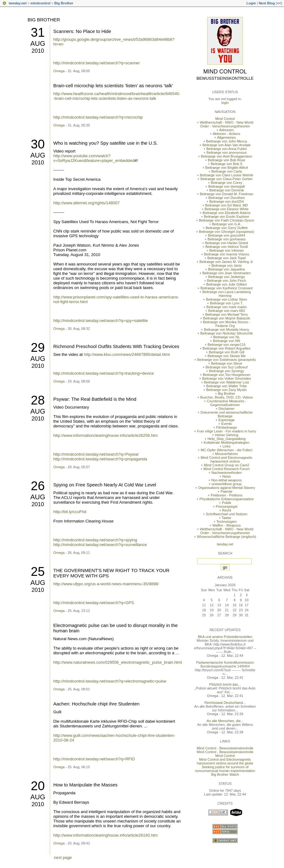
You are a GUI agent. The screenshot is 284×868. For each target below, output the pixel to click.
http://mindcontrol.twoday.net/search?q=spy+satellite (101, 321)
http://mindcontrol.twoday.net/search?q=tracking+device (104, 373)
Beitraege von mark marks (227, 307)
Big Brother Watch (225, 774)
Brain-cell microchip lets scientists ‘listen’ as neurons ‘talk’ (113, 86)
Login (251, 3)
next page (63, 857)
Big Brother (64, 3)
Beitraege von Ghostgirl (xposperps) (227, 232)
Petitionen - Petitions (226, 495)
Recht (226, 510)
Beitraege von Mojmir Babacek (227, 318)
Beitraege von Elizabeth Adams (226, 213)
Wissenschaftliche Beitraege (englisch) (226, 537)
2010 (38, 51)
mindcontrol (40, 3)
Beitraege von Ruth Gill (226, 352)
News (227, 476)
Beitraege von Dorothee (227, 198)
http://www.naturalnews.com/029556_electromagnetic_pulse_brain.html (118, 662)
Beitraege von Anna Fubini (226, 149)
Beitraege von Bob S (226, 164)
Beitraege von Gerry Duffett (227, 228)
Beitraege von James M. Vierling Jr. (226, 262)
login (225, 103)
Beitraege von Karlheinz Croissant (227, 288)
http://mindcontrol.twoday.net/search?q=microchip (98, 117)
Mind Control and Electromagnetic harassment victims (227, 459)
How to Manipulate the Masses (85, 785)
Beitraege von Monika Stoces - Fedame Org (227, 324)
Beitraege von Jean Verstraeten (227, 273)
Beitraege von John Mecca (227, 141)
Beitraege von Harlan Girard (226, 243)
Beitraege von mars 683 (226, 311)
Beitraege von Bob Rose (226, 160)
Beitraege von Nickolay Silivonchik (227, 333)
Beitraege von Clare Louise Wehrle (227, 175)
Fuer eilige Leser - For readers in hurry (227, 431)
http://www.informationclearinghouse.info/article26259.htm (105, 435)
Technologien (226, 522)
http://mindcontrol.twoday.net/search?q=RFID (94, 759)
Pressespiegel (226, 506)
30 (38, 144)
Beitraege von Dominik (226, 190)
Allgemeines (226, 137)
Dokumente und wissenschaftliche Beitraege (227, 414)
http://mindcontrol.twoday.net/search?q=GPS (94, 603)
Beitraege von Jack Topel (226, 258)
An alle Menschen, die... (225, 721)
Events (227, 424)
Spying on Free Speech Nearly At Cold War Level (105, 485)
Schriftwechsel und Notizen (226, 514)
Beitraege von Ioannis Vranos (227, 254)
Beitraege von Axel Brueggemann (227, 156)
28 (38, 400)
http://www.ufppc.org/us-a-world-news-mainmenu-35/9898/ (106, 584)
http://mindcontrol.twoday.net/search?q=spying (95, 540)
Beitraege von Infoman (226, 250)
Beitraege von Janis (226, 265)
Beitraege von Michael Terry (227, 314)
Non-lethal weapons (226, 480)
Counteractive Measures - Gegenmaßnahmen (227, 403)
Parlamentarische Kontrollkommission (225, 662)
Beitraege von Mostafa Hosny (227, 330)
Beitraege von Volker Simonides (227, 378)
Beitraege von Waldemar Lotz (226, 382)
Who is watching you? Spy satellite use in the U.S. (106, 143)
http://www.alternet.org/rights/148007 (87, 203)
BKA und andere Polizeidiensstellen (225, 637)
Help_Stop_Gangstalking (227, 439)
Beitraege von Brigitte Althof (227, 168)
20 (38, 786)
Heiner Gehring (226, 435)
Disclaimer (226, 409)
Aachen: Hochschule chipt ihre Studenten (96, 704)
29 (38, 347)
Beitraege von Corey (227, 183)
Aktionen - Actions (226, 134)
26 (38, 486)
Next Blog (267, 3)
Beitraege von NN (226, 341)
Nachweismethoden (226, 473)
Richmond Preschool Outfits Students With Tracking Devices (116, 346)
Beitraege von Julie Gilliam (227, 284)
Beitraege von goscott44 (226, 235)
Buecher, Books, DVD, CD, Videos (227, 397)
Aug (38, 43)
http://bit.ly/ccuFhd (70, 512)
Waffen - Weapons (227, 525)
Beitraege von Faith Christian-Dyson (226, 220)
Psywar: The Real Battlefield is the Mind (95, 399)
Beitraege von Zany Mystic (227, 390)
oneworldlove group (227, 484)
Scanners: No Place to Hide (82, 31)
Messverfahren (226, 454)
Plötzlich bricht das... (225, 684)
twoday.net (18, 3)
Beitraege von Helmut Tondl (226, 247)
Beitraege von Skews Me (227, 356)
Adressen (226, 130)
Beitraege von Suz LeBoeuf (227, 367)
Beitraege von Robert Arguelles (227, 348)
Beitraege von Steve (226, 363)
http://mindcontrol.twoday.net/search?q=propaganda (100, 459)
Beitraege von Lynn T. (227, 303)
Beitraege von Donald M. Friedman (226, 194)
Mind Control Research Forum (226, 469)
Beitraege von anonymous (227, 153)
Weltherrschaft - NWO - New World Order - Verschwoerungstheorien (226, 124)
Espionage (227, 420)
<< (279, 3)
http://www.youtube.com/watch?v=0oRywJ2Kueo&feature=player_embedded (94, 158)
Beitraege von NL (226, 337)
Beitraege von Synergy (226, 371)
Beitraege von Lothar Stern (226, 299)
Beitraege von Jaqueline (227, 269)
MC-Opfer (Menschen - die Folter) (226, 450)
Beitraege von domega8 (226, 186)
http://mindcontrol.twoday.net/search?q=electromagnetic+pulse (110, 681)
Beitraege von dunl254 (227, 201)
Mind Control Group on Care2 (227, 465)
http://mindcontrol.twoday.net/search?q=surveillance (100, 545)
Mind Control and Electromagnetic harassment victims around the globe (225, 761)
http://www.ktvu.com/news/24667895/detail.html (127, 354)
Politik (226, 503)
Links (227, 446)
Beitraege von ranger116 (226, 345)
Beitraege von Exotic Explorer (226, 217)
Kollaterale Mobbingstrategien (227, 442)
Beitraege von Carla (226, 171)
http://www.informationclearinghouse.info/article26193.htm (105, 835)
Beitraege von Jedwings (226, 277)
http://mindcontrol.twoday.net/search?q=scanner (97, 63)
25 (38, 571)
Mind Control (225, 72)
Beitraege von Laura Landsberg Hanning (227, 294)
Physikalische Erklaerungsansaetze (226, 499)
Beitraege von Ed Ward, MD (226, 205)
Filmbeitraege (226, 427)
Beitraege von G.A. (226, 224)
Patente (227, 491)
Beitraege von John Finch (226, 281)
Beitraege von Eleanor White (227, 209)
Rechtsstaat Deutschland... (225, 703)
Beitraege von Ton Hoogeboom (226, 375)
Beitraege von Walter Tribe (227, 386)
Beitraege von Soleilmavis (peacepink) (226, 360)
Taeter (226, 518)
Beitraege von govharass (227, 239)
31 (38, 32)
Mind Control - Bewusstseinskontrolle (225, 748)
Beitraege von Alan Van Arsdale (227, 145)
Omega (59, 71)
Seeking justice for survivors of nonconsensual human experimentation (225, 769)
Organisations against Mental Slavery (227, 488)
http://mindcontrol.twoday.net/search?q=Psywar (96, 454)
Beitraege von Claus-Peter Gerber (227, 179)
